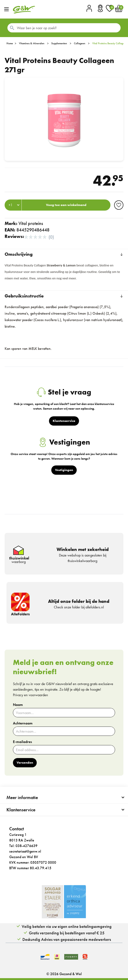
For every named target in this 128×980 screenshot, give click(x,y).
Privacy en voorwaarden (30, 695)
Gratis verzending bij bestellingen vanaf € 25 (67, 933)
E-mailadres (22, 742)
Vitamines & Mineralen (32, 43)
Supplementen (59, 43)
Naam (18, 705)
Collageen (80, 43)
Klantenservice (21, 810)
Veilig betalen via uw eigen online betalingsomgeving (67, 926)
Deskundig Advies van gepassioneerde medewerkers (67, 939)
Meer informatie (22, 797)
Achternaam (23, 723)
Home (10, 43)
